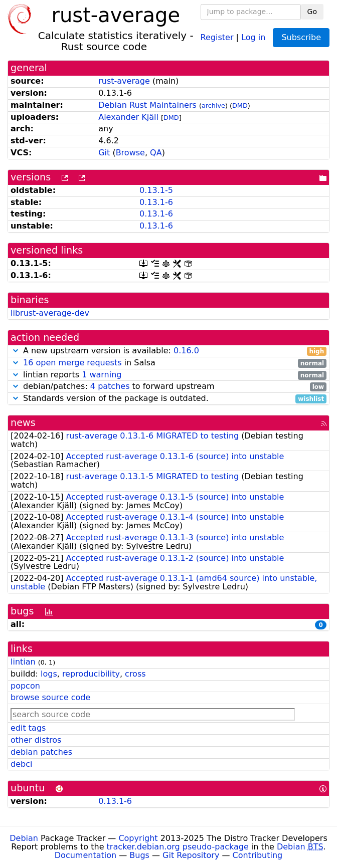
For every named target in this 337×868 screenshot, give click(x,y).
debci (21, 764)
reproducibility (91, 674)
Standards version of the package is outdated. (168, 399)
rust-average (124, 81)
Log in (253, 37)
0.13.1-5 (156, 190)
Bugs (139, 855)
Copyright (138, 838)
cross (135, 674)
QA (156, 153)
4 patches (110, 386)
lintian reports (168, 375)
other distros (36, 740)
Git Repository (191, 855)
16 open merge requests (72, 363)
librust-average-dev (50, 313)
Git (104, 153)
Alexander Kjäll (128, 117)
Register (217, 37)
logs (49, 674)
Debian (24, 838)
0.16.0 (186, 351)
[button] (16, 351)
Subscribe (301, 37)
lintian (23, 662)
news (23, 423)
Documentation (86, 855)
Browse (130, 153)
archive (213, 105)
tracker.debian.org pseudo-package (178, 847)
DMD (240, 105)
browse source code (50, 697)
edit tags (28, 728)
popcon (25, 686)
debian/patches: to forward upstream (168, 387)
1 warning (102, 375)
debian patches (41, 752)
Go (312, 12)
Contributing (258, 855)
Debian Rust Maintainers (147, 105)
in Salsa (168, 363)
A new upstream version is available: (168, 351)
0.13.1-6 (156, 202)
